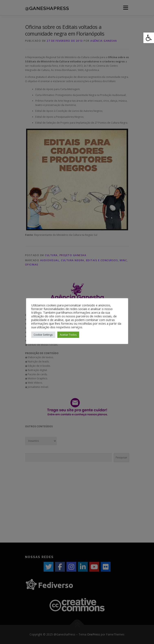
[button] (149, 38)
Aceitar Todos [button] (68, 335)
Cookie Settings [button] (43, 335)
